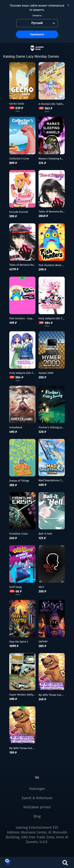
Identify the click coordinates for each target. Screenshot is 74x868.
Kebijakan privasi (37, 807)
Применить (37, 34)
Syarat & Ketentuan (37, 798)
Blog (37, 816)
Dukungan (37, 789)
